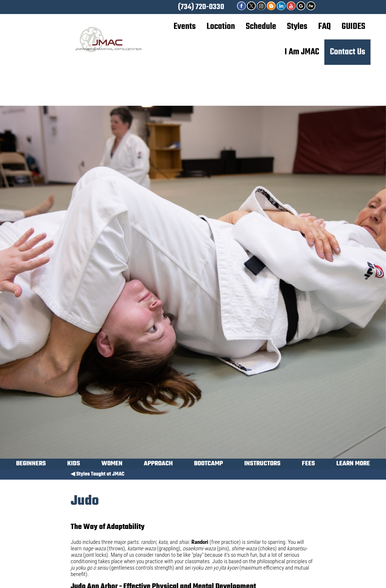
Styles (297, 27)
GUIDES (353, 27)
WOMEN (112, 464)
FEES (308, 464)
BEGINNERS (31, 464)
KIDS (74, 464)
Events (185, 27)
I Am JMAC (302, 52)
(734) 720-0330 (201, 7)
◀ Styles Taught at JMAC (97, 474)
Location (221, 27)
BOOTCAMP (208, 464)
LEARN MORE (353, 464)
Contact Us (348, 52)
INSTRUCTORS (262, 464)
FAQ (324, 27)
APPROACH (158, 464)
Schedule (261, 27)
